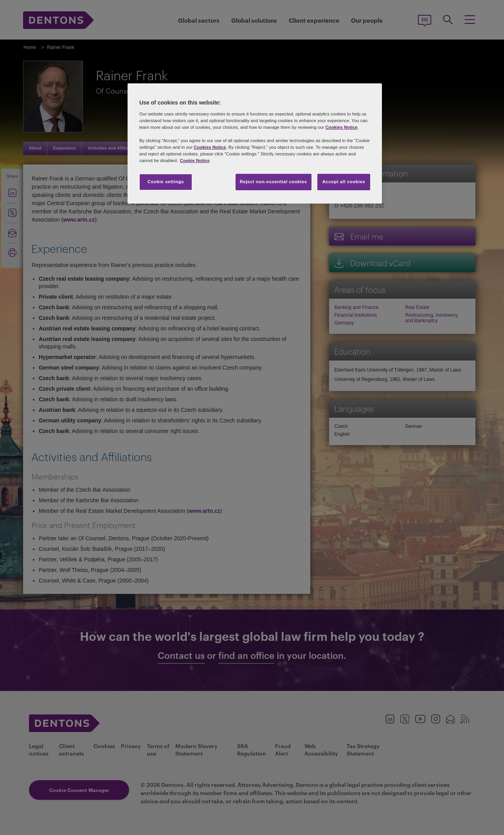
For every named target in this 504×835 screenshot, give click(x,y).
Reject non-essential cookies (274, 182)
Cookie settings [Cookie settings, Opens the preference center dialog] (166, 182)
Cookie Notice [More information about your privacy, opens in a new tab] (195, 161)
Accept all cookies (344, 182)
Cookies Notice (341, 127)
